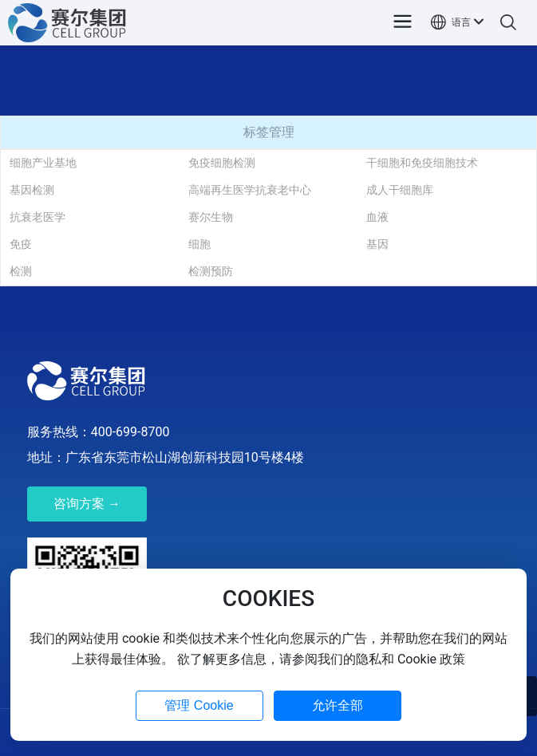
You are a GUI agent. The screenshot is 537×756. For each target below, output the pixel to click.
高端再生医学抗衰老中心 (250, 190)
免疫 (21, 244)
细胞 (199, 244)
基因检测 (32, 190)
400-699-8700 (130, 432)
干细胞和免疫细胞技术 (422, 163)
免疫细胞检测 (222, 163)
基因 (377, 244)
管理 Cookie (199, 705)
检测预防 (211, 271)
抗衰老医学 (38, 217)
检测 (21, 271)
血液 (377, 217)
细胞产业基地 (43, 163)
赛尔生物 (211, 217)
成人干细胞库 (400, 190)
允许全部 (338, 705)
